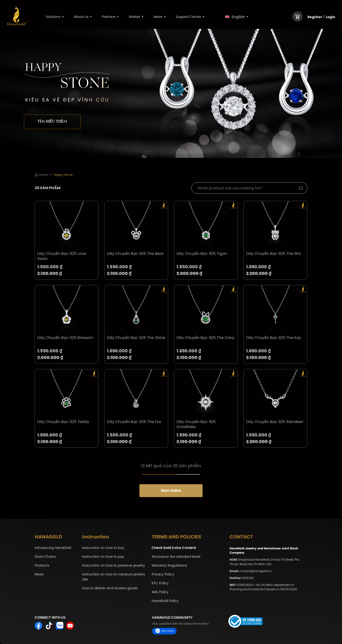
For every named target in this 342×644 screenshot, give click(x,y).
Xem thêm (171, 491)
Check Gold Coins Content (174, 548)
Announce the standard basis (176, 557)
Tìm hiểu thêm (52, 122)
